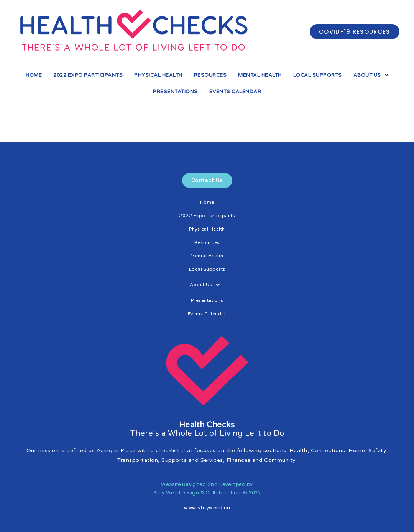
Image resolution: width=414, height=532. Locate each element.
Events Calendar (235, 92)
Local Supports (318, 75)
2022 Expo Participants (88, 75)
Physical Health (158, 75)
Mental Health (260, 75)
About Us (371, 75)
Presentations (175, 92)
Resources (210, 75)
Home (34, 75)
